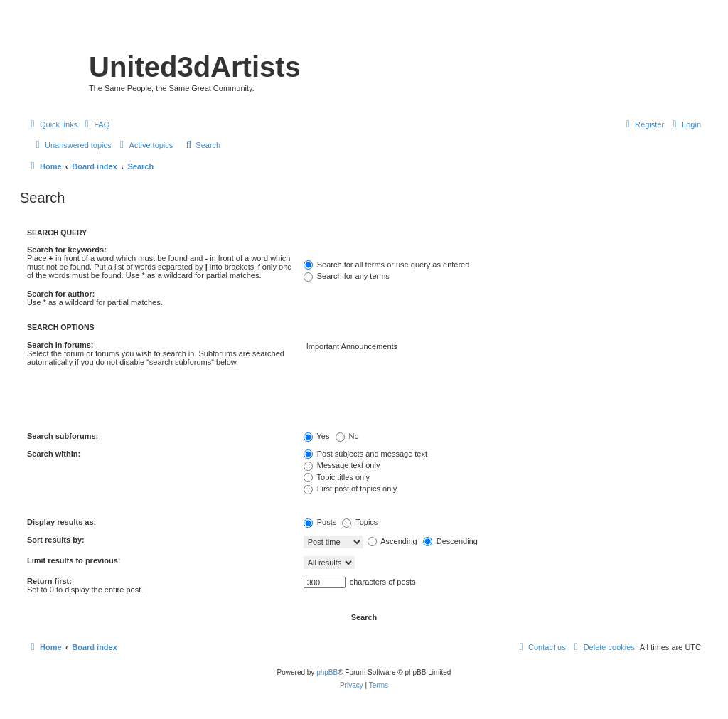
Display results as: (61, 522)
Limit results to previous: (74, 560)
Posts (320, 522)
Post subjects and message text (365, 454)
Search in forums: (60, 345)
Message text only (342, 465)
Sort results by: (56, 540)
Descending (450, 541)
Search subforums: (63, 436)
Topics (360, 522)
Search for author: (61, 294)
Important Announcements (502, 347)
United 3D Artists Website (364, 32)
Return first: (49, 581)
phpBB (327, 672)
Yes (317, 436)
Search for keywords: (67, 250)
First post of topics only (350, 489)
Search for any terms (347, 276)
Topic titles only (337, 477)
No (347, 436)
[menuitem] (95, 124)
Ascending (392, 541)
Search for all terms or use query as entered (387, 265)
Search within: (54, 454)
